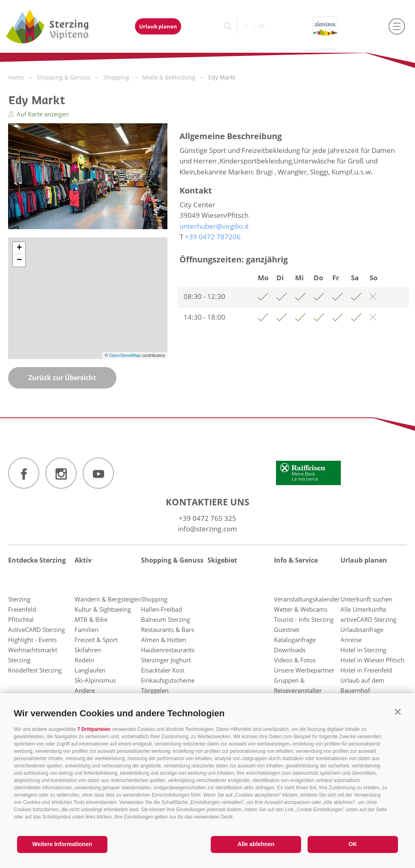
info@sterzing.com (207, 529)
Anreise (351, 640)
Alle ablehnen (256, 844)
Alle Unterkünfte (363, 609)
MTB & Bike (91, 619)
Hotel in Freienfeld (366, 670)
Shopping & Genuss (172, 560)
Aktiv (83, 560)
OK (353, 844)
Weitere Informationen (62, 844)
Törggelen (155, 690)
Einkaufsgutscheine (168, 680)
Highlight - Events (32, 640)
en (261, 26)
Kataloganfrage (295, 640)
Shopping (154, 599)
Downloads (290, 650)
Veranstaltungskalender (307, 599)
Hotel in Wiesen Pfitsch (372, 660)
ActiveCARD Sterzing (36, 630)
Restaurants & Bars (168, 630)
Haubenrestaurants (168, 650)
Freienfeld (22, 609)
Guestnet (287, 630)
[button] (398, 712)
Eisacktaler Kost (163, 670)
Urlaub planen (158, 26)
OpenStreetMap (125, 355)
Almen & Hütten (164, 640)
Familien (87, 630)
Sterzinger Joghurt (166, 660)
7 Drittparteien (94, 729)
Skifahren (88, 650)
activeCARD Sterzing (368, 619)
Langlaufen (90, 670)
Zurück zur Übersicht (62, 378)
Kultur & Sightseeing (103, 609)
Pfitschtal (21, 619)
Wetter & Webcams (301, 609)
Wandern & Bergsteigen (108, 599)
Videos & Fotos (295, 660)
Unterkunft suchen (366, 599)
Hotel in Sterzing (363, 650)
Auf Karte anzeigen (39, 114)
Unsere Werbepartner (304, 670)
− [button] (19, 260)
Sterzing (19, 599)
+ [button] (19, 248)
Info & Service (296, 560)
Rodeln (84, 660)
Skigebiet (222, 560)
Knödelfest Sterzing (35, 670)
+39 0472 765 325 (207, 518)
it (246, 26)
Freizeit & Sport (96, 640)
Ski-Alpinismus (95, 680)
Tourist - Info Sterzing (304, 619)
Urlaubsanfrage (362, 630)
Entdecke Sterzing (37, 560)
